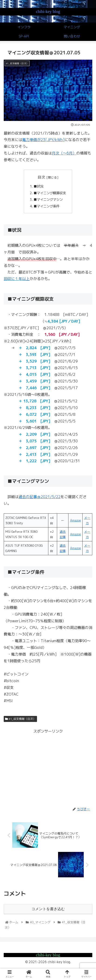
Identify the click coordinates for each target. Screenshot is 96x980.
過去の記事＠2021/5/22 (40, 497)
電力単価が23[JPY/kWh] (43, 140)
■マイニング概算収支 (50, 193)
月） (73, 153)
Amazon (76, 520)
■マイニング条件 (46, 206)
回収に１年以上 (17, 279)
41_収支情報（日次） (20, 719)
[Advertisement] (48, 767)
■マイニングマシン (48, 200)
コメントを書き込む (48, 909)
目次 (41, 177)
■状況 (38, 186)
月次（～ (59, 153)
